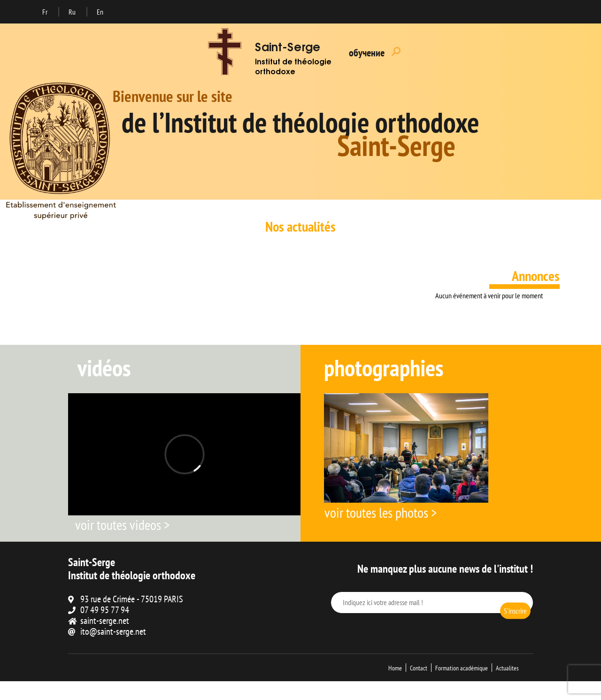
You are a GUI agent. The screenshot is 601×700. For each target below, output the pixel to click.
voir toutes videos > (122, 525)
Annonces (536, 276)
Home (395, 668)
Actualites (507, 668)
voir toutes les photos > (381, 512)
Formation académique (462, 668)
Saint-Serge (288, 48)
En (100, 12)
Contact (419, 668)
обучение (367, 53)
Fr (46, 12)
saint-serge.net (105, 621)
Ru (73, 12)
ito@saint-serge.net (113, 631)
